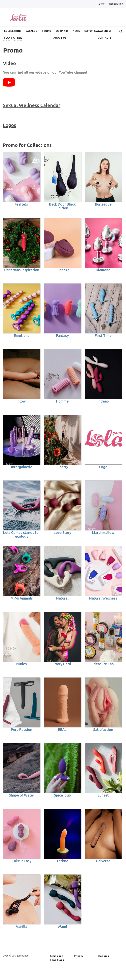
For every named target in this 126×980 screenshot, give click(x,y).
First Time (103, 335)
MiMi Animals (22, 598)
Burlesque (103, 204)
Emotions (22, 335)
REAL (62, 729)
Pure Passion (22, 729)
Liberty (62, 467)
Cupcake (62, 270)
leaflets (22, 204)
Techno (62, 861)
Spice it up (62, 795)
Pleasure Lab (103, 664)
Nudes (22, 664)
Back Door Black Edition (62, 206)
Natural (62, 598)
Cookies (104, 956)
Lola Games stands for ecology (22, 534)
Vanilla (22, 926)
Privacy (79, 956)
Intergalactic (22, 467)
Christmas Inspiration (22, 270)
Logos (10, 125)
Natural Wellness (103, 598)
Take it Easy (22, 861)
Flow (22, 401)
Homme (62, 401)
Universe (103, 861)
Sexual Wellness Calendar (32, 105)
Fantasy (62, 335)
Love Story (62, 532)
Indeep (103, 401)
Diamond (103, 270)
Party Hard (62, 664)
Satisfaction (103, 729)
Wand (62, 926)
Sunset (103, 795)
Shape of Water (22, 795)
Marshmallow (103, 532)
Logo (103, 467)
